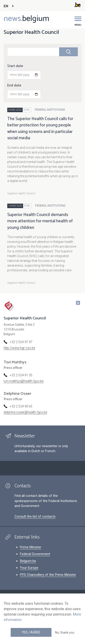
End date (14, 86)
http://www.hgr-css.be (19, 348)
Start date (15, 66)
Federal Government (35, 554)
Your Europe (29, 568)
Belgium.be (28, 561)
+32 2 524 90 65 (21, 406)
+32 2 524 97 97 (21, 342)
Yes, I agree (31, 632)
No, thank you (65, 632)
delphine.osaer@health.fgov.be (25, 412)
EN (6, 6)
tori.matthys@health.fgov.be (24, 381)
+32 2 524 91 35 (21, 375)
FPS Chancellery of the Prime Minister (48, 575)
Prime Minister (31, 547)
